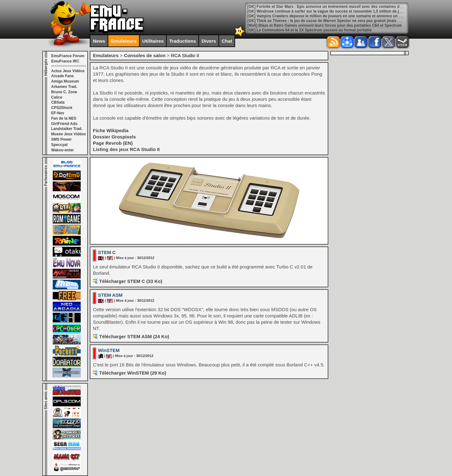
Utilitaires (153, 41)
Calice (57, 97)
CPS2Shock (62, 108)
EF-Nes (58, 113)
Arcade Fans (62, 76)
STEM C (107, 252)
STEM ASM (110, 295)
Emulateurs (124, 41)
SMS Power (61, 139)
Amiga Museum (65, 81)
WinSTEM (109, 350)
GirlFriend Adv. (65, 124)
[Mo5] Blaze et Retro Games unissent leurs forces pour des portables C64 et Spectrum (325, 25)
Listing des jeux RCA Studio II (126, 149)
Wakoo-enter (62, 150)
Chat (227, 41)
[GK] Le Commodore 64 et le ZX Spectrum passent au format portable (309, 30)
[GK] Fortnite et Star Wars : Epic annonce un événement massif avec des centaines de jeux (329, 7)
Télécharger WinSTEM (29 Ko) (133, 373)
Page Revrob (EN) (113, 143)
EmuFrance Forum (68, 56)
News (99, 41)
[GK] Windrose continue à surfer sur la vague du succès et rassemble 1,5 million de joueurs (329, 11)
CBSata (58, 102)
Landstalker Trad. (67, 129)
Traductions (183, 41)
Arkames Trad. (64, 87)
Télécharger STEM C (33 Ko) (131, 281)
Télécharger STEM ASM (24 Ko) (134, 336)
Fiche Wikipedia (111, 130)
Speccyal (59, 145)
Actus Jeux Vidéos (68, 71)
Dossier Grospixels (114, 137)
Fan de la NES (64, 118)
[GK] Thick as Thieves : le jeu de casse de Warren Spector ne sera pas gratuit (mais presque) (330, 21)
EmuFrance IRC (65, 61)
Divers (209, 41)
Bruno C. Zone (64, 92)
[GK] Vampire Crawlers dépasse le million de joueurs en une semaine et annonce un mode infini (333, 16)
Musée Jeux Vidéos (69, 134)
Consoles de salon (145, 55)
